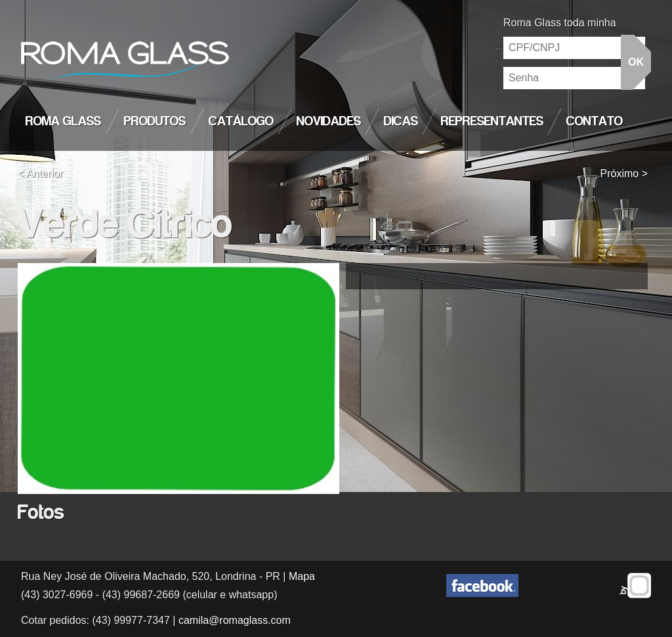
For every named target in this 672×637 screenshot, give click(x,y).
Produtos (155, 121)
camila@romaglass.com (235, 620)
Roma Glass (63, 121)
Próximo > (624, 174)
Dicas (401, 121)
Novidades (329, 121)
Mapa (302, 576)
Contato (595, 121)
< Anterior (40, 174)
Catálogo (241, 121)
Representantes (492, 121)
